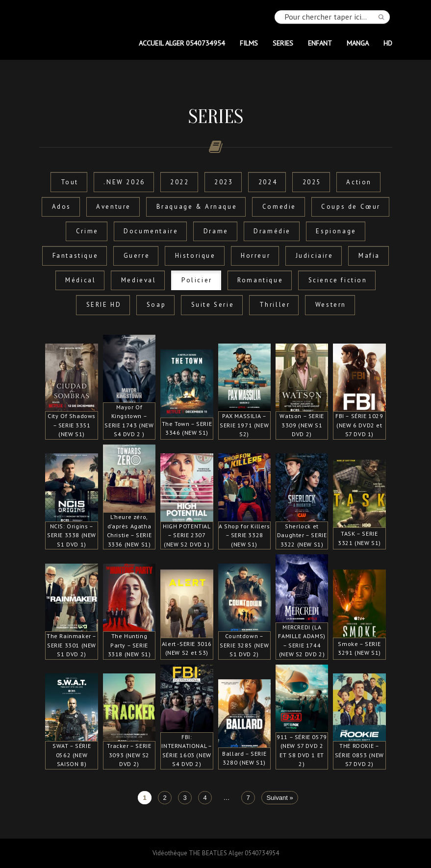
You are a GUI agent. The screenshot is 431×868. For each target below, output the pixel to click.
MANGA (358, 43)
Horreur (255, 256)
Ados (62, 207)
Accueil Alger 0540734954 (182, 43)
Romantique (260, 280)
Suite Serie (213, 305)
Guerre (137, 256)
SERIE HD (104, 305)
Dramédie (272, 231)
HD (388, 43)
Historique (195, 256)
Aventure (114, 207)
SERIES (283, 43)
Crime (87, 231)
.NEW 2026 (124, 182)
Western (331, 305)
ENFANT (320, 43)
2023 (224, 182)
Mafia (369, 256)
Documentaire (151, 231)
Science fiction (338, 280)
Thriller (275, 305)
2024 (268, 182)
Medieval (139, 280)
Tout (70, 182)
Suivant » (279, 798)
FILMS (249, 43)
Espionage (336, 231)
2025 (312, 182)
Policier (197, 280)
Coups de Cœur (351, 207)
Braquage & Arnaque (197, 207)
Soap (156, 305)
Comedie (279, 207)
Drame (216, 231)
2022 (179, 182)
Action (359, 182)
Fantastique (76, 256)
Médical (80, 280)
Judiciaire (315, 256)
